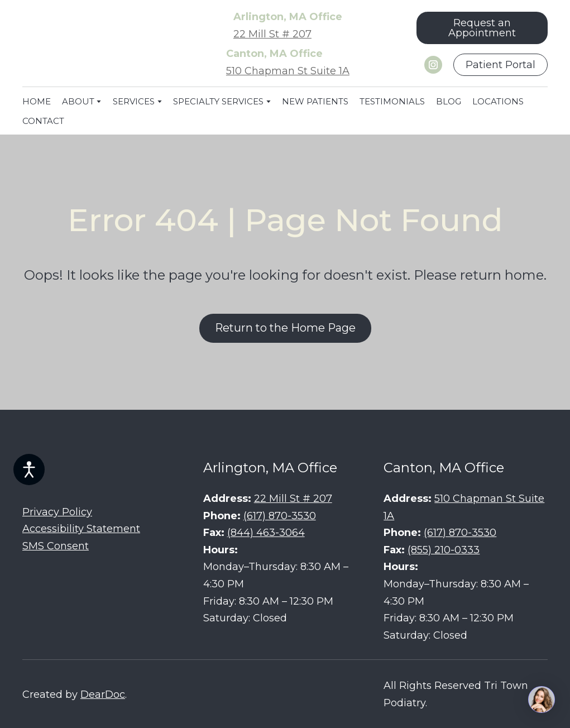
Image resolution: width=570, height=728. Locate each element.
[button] (482, 28)
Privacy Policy (57, 512)
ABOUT (78, 101)
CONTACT (43, 121)
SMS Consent (56, 546)
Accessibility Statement (81, 529)
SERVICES (134, 101)
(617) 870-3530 (280, 516)
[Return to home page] (91, 44)
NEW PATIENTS (315, 101)
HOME (37, 101)
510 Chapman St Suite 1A (288, 71)
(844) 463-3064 (266, 533)
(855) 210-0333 (444, 550)
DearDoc (103, 695)
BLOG (449, 101)
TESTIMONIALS (392, 101)
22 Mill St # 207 (272, 34)
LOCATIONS (498, 101)
